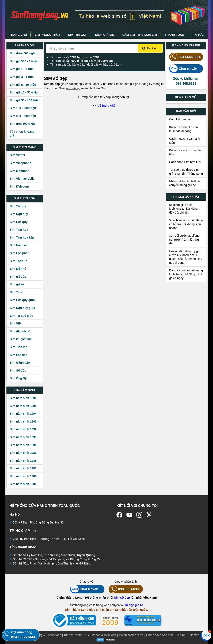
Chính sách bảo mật (160, 635)
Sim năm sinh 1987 (23, 468)
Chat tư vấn (183, 69)
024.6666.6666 (185, 57)
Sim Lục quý (19, 222)
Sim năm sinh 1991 (23, 437)
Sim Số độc (18, 370)
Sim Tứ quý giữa (22, 316)
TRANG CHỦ (18, 35)
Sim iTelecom (19, 186)
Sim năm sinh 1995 (23, 406)
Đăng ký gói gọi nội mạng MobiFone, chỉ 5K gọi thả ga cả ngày (186, 274)
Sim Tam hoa (19, 230)
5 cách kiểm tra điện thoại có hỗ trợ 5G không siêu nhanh (186, 224)
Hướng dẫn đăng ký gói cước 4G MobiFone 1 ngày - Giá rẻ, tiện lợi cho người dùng (186, 257)
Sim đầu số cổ (20, 331)
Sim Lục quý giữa (22, 300)
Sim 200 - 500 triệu (23, 116)
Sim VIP (15, 323)
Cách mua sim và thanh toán (185, 140)
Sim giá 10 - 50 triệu (24, 92)
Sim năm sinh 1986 (23, 476)
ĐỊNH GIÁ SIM (105, 35)
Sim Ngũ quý (19, 214)
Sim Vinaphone (20, 163)
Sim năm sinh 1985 (23, 484)
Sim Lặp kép (19, 355)
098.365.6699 (124, 589)
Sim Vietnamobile (22, 179)
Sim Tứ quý (18, 206)
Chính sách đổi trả (131, 635)
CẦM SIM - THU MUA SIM (140, 35)
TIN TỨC (198, 35)
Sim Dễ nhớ (18, 269)
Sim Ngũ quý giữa (22, 308)
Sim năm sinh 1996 (23, 398)
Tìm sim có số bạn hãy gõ (75, 57)
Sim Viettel (17, 155)
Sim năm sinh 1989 (23, 453)
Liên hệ (181, 635)
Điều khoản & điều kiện (101, 635)
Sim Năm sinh (20, 245)
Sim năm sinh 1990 (23, 445)
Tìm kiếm (150, 48)
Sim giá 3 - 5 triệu (22, 77)
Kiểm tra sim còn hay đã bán (185, 152)
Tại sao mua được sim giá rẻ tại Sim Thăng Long (186, 172)
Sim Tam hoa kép (22, 237)
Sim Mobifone (20, 171)
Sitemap (194, 635)
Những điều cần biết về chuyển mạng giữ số (184, 183)
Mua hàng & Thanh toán (45, 635)
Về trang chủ (107, 106)
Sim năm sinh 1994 (23, 414)
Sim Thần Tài (19, 261)
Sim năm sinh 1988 (23, 461)
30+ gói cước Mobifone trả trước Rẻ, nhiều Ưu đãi (184, 239)
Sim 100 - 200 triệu (23, 108)
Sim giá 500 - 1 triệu (24, 61)
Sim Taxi (16, 292)
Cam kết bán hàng (181, 119)
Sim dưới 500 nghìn (24, 53)
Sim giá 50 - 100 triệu (25, 100)
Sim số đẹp (122, 598)
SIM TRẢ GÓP (78, 35)
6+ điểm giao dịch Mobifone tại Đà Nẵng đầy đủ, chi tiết (183, 209)
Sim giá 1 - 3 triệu (22, 69)
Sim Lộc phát (19, 253)
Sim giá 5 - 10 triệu (23, 85)
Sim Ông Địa (19, 378)
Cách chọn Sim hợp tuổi (185, 162)
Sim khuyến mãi (21, 339)
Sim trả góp (18, 277)
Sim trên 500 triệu (22, 124)
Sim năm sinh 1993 (23, 421)
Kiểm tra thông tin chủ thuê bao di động (184, 129)
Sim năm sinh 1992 (23, 429)
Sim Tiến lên (19, 347)
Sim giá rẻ (17, 284)
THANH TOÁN (174, 35)
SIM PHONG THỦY (48, 35)
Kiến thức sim (73, 635)
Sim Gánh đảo (20, 363)
